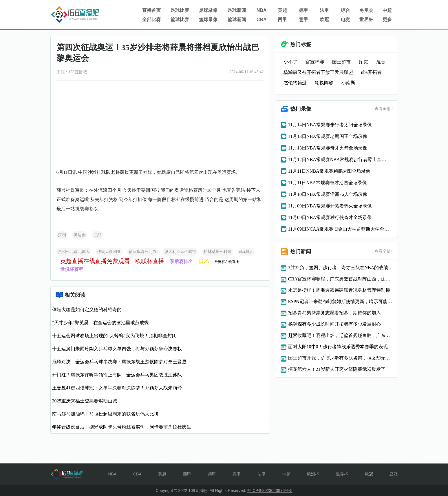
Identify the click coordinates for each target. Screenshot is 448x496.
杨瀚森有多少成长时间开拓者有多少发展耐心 (334, 324)
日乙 (204, 261)
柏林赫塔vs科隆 (217, 252)
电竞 (345, 20)
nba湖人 (246, 252)
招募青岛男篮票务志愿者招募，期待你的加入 (334, 313)
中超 (387, 10)
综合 (345, 10)
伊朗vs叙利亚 (109, 252)
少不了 (290, 62)
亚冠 (394, 474)
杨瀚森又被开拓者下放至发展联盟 (318, 72)
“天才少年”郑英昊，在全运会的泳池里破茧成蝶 (100, 323)
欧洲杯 (313, 474)
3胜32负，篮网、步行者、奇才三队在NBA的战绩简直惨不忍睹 (341, 268)
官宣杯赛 (315, 62)
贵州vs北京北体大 (74, 252)
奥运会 (80, 235)
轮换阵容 (324, 83)
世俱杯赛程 (72, 269)
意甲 (303, 20)
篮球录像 (208, 20)
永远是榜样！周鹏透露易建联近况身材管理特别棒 (339, 290)
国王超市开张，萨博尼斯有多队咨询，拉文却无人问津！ (341, 358)
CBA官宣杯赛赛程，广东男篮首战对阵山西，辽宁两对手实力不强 (341, 279)
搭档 (62, 235)
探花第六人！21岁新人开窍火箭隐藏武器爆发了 (337, 369)
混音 (381, 62)
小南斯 (348, 83)
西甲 (282, 20)
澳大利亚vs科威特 (180, 252)
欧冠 (324, 20)
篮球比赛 (180, 20)
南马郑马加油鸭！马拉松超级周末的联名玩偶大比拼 (105, 414)
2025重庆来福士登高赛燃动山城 (85, 401)
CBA (262, 20)
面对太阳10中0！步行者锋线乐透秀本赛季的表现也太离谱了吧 (341, 347)
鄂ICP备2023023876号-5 (270, 490)
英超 (282, 10)
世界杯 (366, 20)
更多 (387, 20)
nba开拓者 (371, 72)
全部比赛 (151, 20)
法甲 (324, 10)
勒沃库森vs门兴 (142, 252)
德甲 (303, 10)
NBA (262, 10)
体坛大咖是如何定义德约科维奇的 (87, 310)
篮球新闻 (237, 20)
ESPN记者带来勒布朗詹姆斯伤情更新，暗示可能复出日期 (341, 301)
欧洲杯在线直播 (227, 262)
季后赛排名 (181, 261)
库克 (363, 62)
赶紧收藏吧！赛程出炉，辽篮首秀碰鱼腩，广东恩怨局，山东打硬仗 (341, 335)
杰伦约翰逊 (295, 83)
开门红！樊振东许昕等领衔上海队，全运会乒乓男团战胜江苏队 (117, 375)
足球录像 (208, 10)
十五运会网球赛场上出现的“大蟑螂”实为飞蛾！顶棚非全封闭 (114, 336)
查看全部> (384, 109)
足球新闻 (237, 10)
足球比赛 (180, 10)
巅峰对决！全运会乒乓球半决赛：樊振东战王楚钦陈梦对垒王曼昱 (119, 362)
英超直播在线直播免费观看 (95, 261)
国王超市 (341, 62)
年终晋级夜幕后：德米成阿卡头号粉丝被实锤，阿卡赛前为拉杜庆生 (122, 427)
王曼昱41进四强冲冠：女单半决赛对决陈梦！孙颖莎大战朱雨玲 (117, 388)
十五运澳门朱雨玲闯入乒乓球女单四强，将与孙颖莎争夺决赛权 (117, 349)
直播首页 (151, 10)
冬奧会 (366, 10)
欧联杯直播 (150, 261)
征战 (97, 235)
